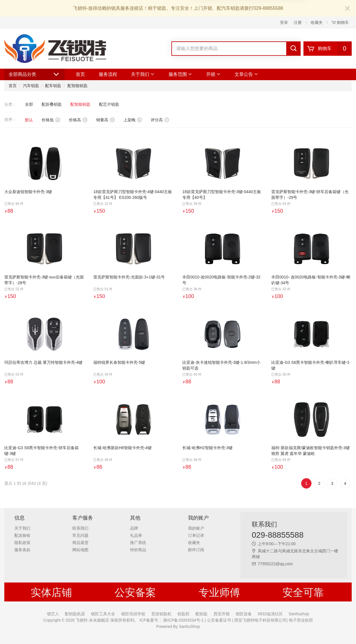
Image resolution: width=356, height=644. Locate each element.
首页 (80, 74)
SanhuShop (189, 626)
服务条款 (22, 550)
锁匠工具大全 (103, 614)
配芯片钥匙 (109, 104)
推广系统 (138, 543)
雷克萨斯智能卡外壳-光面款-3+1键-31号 (129, 277)
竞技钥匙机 (161, 614)
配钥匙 (202, 614)
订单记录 (196, 535)
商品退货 (80, 543)
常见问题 (80, 535)
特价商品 (138, 550)
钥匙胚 (183, 614)
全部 (29, 104)
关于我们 (143, 74)
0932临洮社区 (270, 614)
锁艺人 (53, 614)
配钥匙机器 (75, 614)
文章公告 (246, 74)
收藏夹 (317, 22)
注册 (298, 22)
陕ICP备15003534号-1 (183, 620)
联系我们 (80, 528)
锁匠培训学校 (133, 614)
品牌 (134, 528)
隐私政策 (22, 543)
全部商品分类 (34, 74)
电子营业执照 (300, 620)
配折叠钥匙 (52, 104)
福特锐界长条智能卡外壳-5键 (119, 362)
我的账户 (196, 528)
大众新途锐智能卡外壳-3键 (28, 192)
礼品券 (136, 535)
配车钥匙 (53, 86)
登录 (284, 22)
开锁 (213, 74)
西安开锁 (222, 614)
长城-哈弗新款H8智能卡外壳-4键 (122, 448)
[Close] (347, 9)
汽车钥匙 (31, 86)
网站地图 (80, 550)
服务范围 (180, 74)
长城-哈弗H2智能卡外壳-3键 (207, 448)
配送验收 (22, 535)
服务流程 (108, 74)
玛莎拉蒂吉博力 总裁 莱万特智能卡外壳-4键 (43, 362)
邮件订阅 (196, 550)
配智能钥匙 (78, 86)
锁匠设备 (244, 614)
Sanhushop (299, 614)
